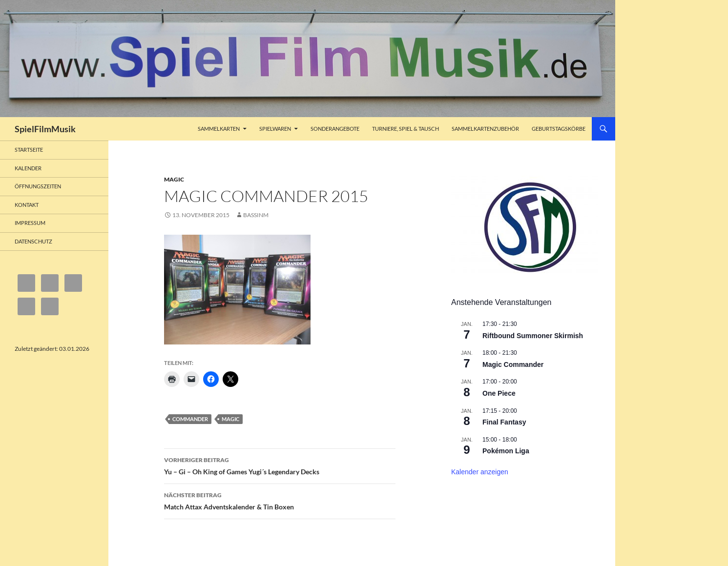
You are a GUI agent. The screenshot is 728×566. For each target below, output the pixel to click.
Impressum (30, 223)
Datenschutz (33, 241)
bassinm (256, 215)
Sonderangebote (335, 129)
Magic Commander (513, 364)
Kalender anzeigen (480, 472)
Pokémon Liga (506, 451)
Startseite (29, 150)
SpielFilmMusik (45, 129)
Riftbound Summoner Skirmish (533, 336)
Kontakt (27, 205)
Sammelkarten (219, 129)
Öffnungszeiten (38, 186)
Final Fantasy (504, 422)
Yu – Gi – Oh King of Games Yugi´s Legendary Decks (280, 465)
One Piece (499, 393)
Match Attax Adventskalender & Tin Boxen (280, 500)
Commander (190, 419)
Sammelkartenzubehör (485, 129)
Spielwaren (275, 129)
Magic (174, 179)
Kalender (28, 168)
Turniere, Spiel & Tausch (406, 129)
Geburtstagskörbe (559, 129)
